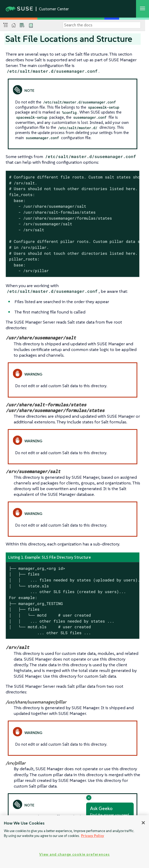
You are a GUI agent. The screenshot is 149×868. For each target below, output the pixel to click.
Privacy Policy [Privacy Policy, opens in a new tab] (93, 836)
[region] (74, 842)
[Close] (143, 823)
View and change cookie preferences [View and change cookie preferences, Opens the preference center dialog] (74, 854)
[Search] (102, 25)
